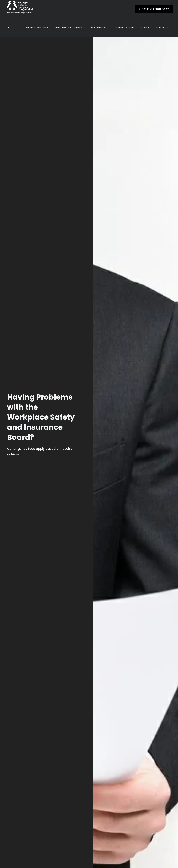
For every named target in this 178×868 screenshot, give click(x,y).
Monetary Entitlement (69, 27)
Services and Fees (37, 27)
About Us (13, 27)
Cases (145, 27)
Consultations (124, 27)
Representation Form (154, 9)
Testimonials (99, 27)
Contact (162, 27)
